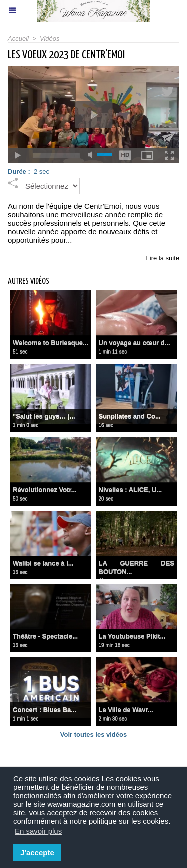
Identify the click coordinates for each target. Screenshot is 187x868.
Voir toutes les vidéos (93, 734)
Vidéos (50, 39)
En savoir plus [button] (38, 831)
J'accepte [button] (37, 852)
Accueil (18, 39)
